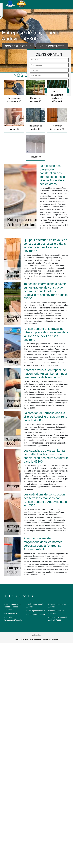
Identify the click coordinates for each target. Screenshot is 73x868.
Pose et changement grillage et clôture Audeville (12, 607)
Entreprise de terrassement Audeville (13, 619)
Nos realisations (18, 46)
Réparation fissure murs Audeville (58, 606)
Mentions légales (50, 640)
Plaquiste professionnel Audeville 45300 (57, 619)
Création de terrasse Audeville (56, 612)
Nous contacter (52, 46)
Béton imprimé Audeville (36, 611)
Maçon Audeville (11, 613)
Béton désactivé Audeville (36, 615)
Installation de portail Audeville (34, 606)
